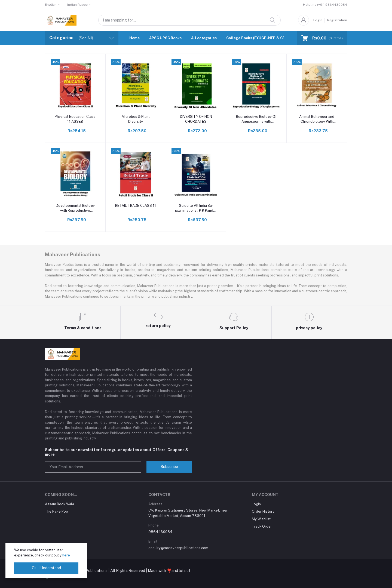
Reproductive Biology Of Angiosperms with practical (256, 119)
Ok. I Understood (46, 568)
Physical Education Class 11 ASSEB (75, 119)
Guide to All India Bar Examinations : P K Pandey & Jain (196, 208)
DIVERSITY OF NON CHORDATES (196, 119)
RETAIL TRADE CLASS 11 (136, 206)
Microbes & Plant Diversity (136, 119)
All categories (204, 38)
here (66, 555)
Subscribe (169, 467)
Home (134, 38)
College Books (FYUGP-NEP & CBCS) (259, 38)
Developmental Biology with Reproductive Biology (75, 208)
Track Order (262, 526)
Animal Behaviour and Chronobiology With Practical (317, 119)
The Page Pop (56, 511)
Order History (263, 511)
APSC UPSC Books (165, 38)
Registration (337, 20)
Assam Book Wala (59, 504)
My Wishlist (261, 519)
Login (318, 20)
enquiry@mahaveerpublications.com (178, 548)
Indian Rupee (77, 5)
